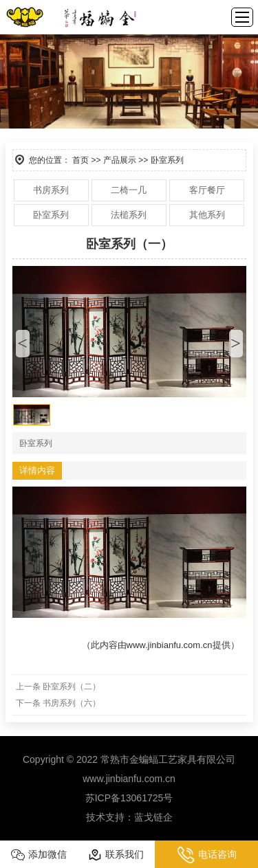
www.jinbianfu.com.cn (170, 645)
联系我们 (116, 855)
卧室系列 (51, 215)
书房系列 (51, 190)
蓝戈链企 (153, 817)
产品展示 (120, 160)
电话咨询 (207, 855)
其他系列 (207, 215)
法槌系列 (129, 215)
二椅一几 (129, 190)
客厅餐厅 (207, 190)
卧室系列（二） (72, 687)
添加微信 (39, 855)
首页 (80, 160)
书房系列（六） (72, 703)
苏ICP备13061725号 (129, 798)
